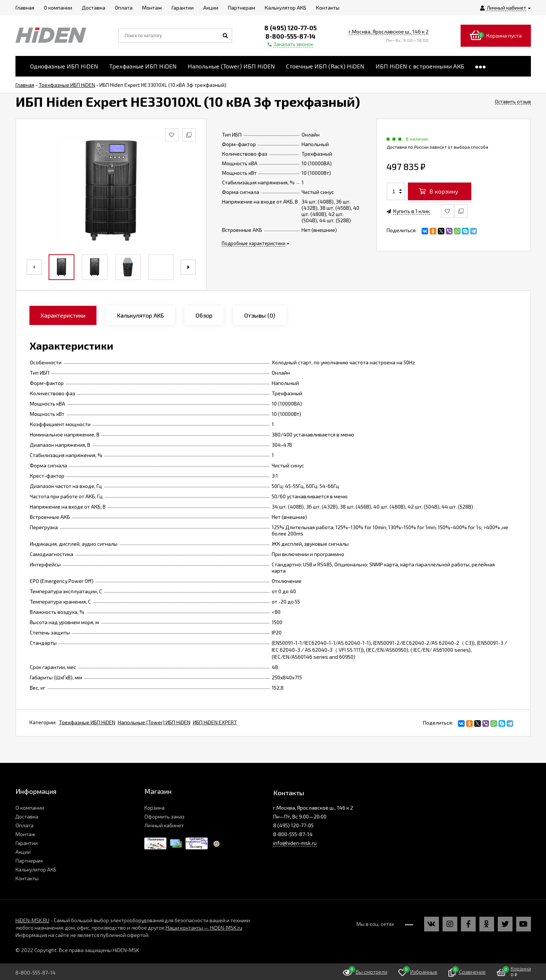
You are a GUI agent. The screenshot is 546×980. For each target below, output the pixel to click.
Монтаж (25, 834)
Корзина (154, 808)
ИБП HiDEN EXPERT (215, 722)
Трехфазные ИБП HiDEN (87, 722)
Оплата (24, 825)
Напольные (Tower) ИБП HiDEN (154, 722)
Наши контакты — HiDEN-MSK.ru (204, 928)
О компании (30, 808)
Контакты (27, 878)
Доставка (27, 816)
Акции (23, 852)
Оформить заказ (164, 816)
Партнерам (29, 861)
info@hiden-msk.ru (295, 843)
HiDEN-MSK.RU (32, 920)
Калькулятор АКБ (36, 869)
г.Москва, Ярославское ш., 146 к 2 (389, 31)
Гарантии (27, 843)
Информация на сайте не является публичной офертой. (82, 935)
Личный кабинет (164, 825)
